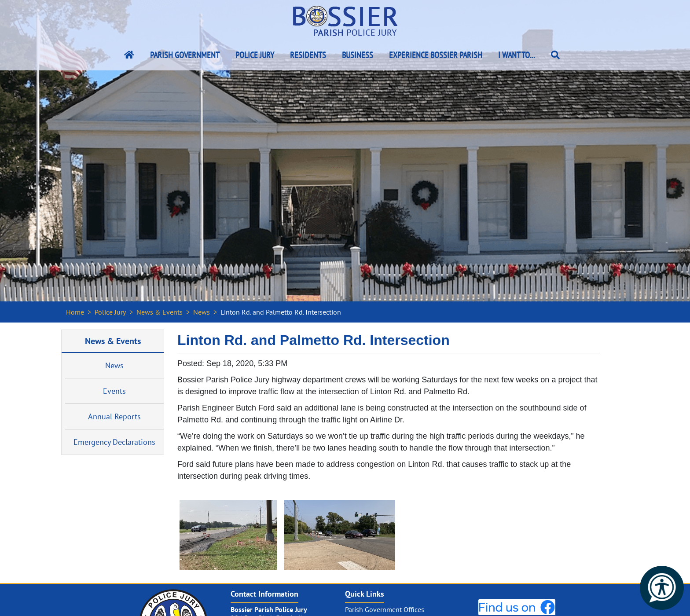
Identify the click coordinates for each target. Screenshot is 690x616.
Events (114, 391)
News (202, 312)
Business (358, 55)
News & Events (160, 312)
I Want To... (517, 55)
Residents (308, 55)
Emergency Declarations (114, 442)
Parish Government (185, 55)
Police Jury (255, 55)
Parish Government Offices (385, 609)
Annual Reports (114, 416)
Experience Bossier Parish (436, 55)
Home (75, 312)
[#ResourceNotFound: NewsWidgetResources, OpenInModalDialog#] (228, 535)
